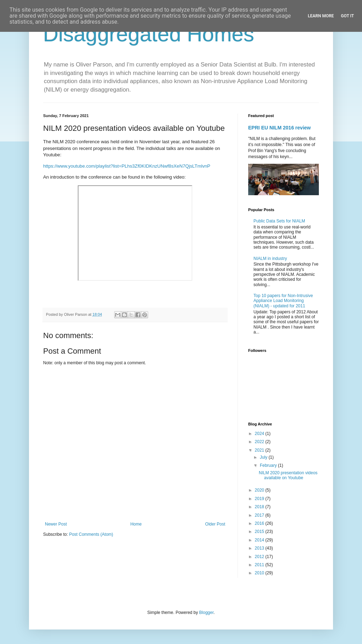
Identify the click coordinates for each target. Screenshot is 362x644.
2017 (260, 515)
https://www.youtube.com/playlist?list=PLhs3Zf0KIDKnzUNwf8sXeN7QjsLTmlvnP (127, 166)
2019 (260, 499)
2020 (260, 490)
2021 (260, 450)
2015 (260, 532)
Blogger (206, 613)
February (269, 465)
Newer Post (56, 524)
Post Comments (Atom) (91, 534)
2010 (260, 573)
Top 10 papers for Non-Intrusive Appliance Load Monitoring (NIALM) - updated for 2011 (283, 301)
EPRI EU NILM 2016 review (279, 128)
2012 (260, 557)
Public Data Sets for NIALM (279, 221)
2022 (260, 442)
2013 (260, 548)
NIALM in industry (270, 259)
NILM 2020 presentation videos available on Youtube (288, 475)
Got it (347, 16)
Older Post (215, 524)
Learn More (321, 16)
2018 (260, 507)
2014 (260, 540)
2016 (260, 523)
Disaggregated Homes (149, 34)
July (264, 457)
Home (136, 524)
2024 (260, 434)
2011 (260, 565)
